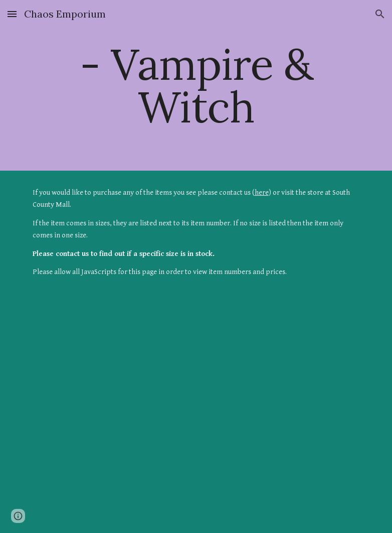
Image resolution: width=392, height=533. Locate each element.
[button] (12, 14)
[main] (196, 86)
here (262, 192)
